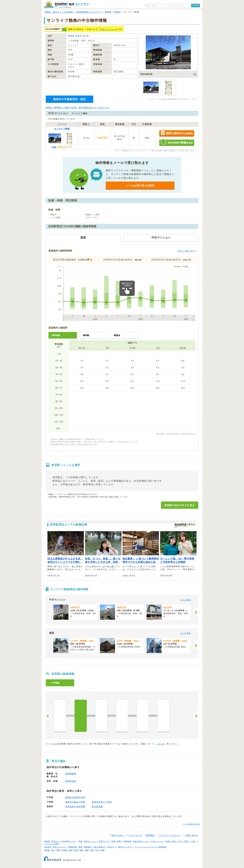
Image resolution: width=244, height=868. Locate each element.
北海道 (47, 850)
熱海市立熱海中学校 (75, 797)
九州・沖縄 (100, 850)
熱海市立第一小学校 (102, 802)
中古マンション (108, 29)
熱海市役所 (71, 781)
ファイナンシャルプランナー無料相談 (150, 847)
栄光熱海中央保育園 (75, 807)
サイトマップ (135, 835)
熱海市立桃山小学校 (75, 802)
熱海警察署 (71, 774)
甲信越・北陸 (67, 850)
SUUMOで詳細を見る (177, 142)
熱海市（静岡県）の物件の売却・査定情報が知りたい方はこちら (78, 108)
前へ (48, 716)
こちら (159, 744)
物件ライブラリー (126, 847)
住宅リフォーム (60, 847)
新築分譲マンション (141, 841)
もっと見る (186, 600)
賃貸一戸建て (117, 841)
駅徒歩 (117, 335)
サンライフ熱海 (62, 129)
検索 (197, 5)
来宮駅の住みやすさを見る (180, 505)
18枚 (54, 147)
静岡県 (108, 12)
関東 (58, 850)
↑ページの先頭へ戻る (191, 824)
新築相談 (88, 847)
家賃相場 (128, 841)
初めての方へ (118, 835)
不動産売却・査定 (75, 847)
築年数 (86, 335)
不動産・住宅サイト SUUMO (59, 12)
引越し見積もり (99, 847)
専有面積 (56, 335)
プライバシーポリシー (170, 835)
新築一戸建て (171, 841)
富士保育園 (97, 807)
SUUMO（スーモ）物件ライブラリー (67, 5)
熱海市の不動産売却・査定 (69, 99)
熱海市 (118, 12)
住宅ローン (112, 847)
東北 (53, 850)
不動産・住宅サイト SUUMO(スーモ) (60, 841)
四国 (87, 850)
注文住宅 (48, 847)
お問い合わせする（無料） (177, 133)
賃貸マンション (91, 841)
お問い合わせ (192, 835)
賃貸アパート (104, 841)
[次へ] (196, 612)
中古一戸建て (184, 841)
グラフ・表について (186, 251)
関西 (81, 850)
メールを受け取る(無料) (140, 186)
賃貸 (81, 841)
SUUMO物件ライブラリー (89, 12)
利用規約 (150, 835)
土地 (193, 841)
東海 (76, 850)
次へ (196, 716)
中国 (92, 850)
